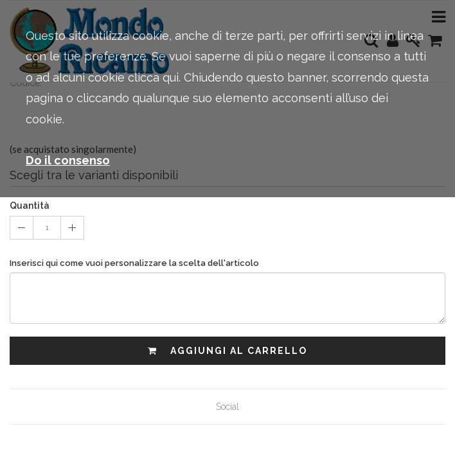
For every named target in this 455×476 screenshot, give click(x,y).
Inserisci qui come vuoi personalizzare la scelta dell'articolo (134, 263)
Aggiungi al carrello (227, 351)
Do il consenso (68, 160)
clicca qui (153, 77)
